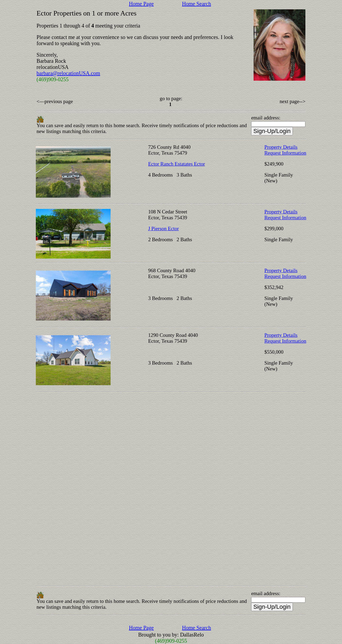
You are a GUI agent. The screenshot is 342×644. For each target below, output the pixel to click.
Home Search (196, 4)
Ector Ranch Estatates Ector (176, 164)
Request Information (285, 153)
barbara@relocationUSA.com (68, 73)
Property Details (281, 147)
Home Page (141, 4)
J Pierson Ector (163, 229)
